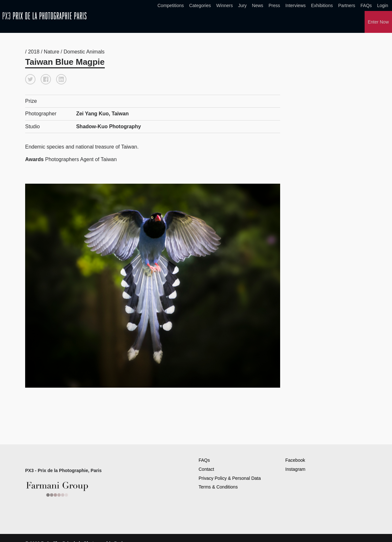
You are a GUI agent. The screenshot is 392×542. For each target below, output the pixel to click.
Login (383, 5)
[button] (30, 79)
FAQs (366, 5)
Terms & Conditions (218, 487)
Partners (347, 5)
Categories (200, 5)
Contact (206, 469)
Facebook (295, 460)
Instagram (295, 469)
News (258, 5)
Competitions (171, 5)
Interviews (295, 5)
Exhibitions (322, 5)
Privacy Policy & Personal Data (230, 478)
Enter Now (378, 22)
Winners (225, 5)
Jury (242, 5)
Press (274, 5)
